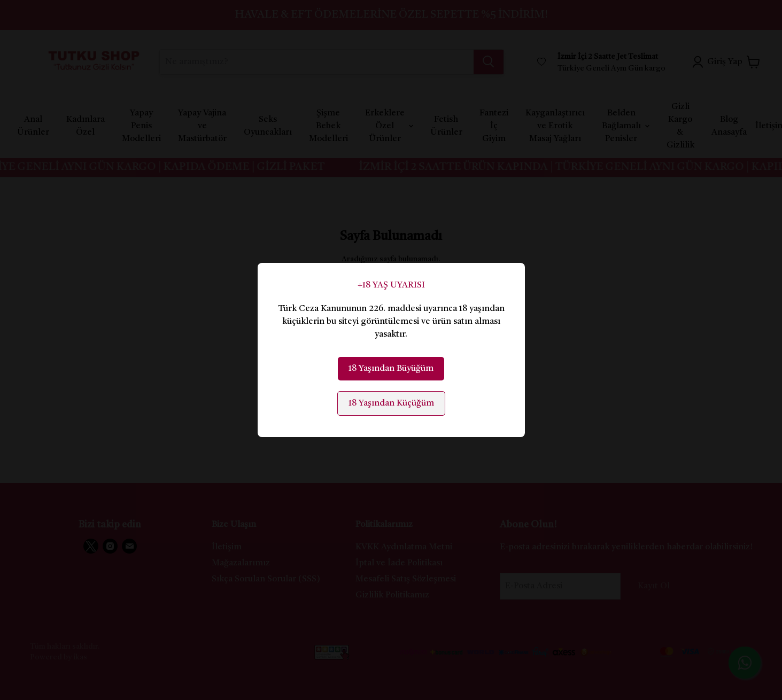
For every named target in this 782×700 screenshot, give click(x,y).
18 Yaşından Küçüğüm (391, 403)
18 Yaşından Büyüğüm (391, 369)
